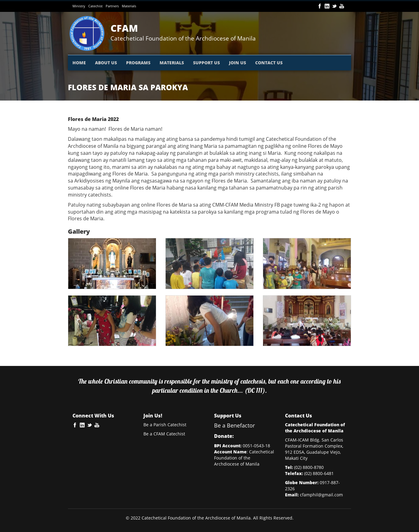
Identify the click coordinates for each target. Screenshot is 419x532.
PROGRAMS (138, 63)
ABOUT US (106, 63)
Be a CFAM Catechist (164, 434)
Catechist (95, 6)
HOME (79, 63)
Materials (129, 6)
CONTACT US (269, 63)
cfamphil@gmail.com (321, 495)
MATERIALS (172, 63)
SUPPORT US (206, 63)
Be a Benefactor (234, 425)
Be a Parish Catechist (165, 425)
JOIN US (238, 63)
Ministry (79, 6)
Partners (112, 6)
